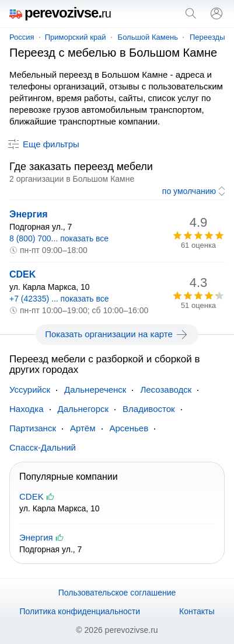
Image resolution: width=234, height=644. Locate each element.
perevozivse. (60, 13)
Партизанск (33, 428)
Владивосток (149, 409)
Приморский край (76, 37)
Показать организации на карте (117, 334)
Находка (27, 409)
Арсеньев (129, 428)
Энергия (29, 214)
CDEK (22, 274)
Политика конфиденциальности (80, 611)
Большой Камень (148, 37)
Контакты (197, 611)
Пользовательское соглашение (117, 593)
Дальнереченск (95, 389)
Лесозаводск (166, 389)
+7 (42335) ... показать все (59, 299)
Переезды (207, 37)
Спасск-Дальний (43, 447)
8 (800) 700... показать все (59, 238)
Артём (83, 428)
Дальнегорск (83, 409)
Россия (22, 37)
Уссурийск (30, 389)
